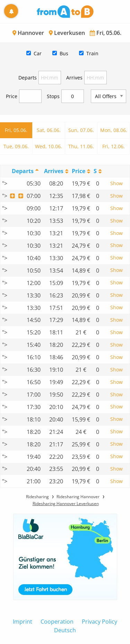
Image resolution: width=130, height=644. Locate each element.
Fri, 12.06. (114, 146)
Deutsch (65, 630)
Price (12, 96)
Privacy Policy (99, 622)
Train (92, 53)
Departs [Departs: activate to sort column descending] (23, 171)
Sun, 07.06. (81, 130)
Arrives (74, 78)
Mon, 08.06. (114, 130)
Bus (64, 53)
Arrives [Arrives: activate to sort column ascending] (54, 171)
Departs (28, 78)
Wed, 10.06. (49, 146)
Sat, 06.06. (49, 130)
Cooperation (57, 622)
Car (38, 53)
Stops (53, 96)
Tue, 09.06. (16, 146)
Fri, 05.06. (16, 130)
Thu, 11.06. (81, 146)
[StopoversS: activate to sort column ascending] (98, 171)
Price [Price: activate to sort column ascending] (79, 171)
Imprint (23, 622)
